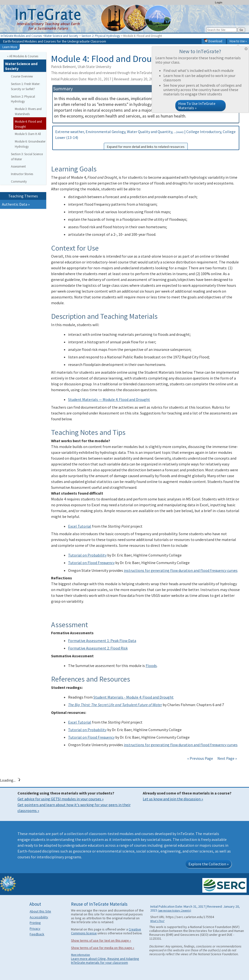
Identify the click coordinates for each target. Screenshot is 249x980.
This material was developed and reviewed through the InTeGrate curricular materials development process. (142, 73)
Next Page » (227, 758)
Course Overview (22, 76)
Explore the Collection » (209, 864)
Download (213, 41)
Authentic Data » (16, 204)
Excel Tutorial (80, 526)
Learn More (10, 47)
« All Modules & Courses (23, 56)
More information (80, 955)
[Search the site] (222, 30)
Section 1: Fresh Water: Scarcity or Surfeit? (26, 86)
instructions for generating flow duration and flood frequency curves (181, 570)
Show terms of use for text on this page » (101, 940)
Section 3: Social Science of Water (27, 156)
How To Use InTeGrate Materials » (197, 106)
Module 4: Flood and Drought (28, 124)
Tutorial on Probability (87, 555)
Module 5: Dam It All (28, 134)
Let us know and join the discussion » (173, 799)
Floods (151, 666)
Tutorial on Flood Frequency (91, 563)
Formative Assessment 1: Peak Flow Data (102, 641)
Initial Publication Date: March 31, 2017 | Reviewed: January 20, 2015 (121, 79)
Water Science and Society (61, 36)
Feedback (37, 934)
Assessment (18, 166)
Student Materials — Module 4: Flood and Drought (109, 399)
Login (219, 2)
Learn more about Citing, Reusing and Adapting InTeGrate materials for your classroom (105, 961)
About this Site (40, 911)
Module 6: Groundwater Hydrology (30, 144)
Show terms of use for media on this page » (103, 948)
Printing (35, 923)
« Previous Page (200, 758)
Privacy (35, 929)
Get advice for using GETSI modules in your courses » (61, 799)
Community (19, 181)
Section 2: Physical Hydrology (101, 36)
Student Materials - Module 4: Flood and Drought (133, 697)
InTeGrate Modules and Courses (21, 36)
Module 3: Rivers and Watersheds (28, 111)
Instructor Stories (22, 174)
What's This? (157, 921)
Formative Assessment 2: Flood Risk (98, 648)
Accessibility (39, 917)
